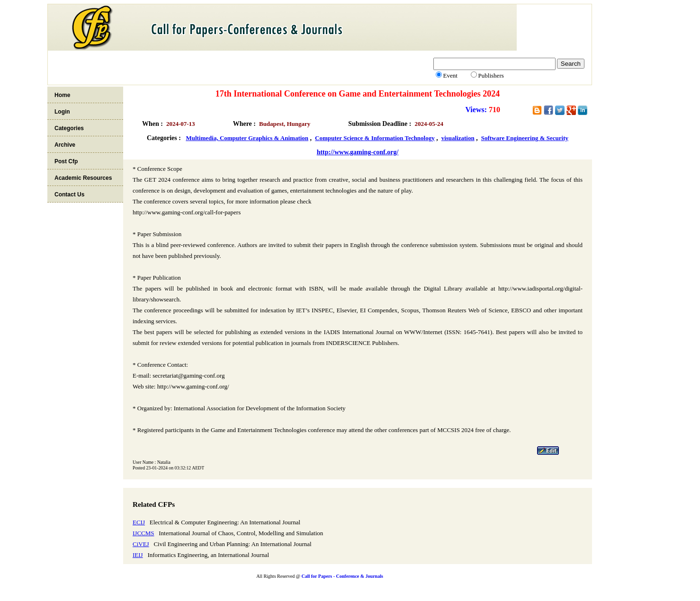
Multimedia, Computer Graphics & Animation (247, 138)
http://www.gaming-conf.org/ (358, 152)
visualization (458, 138)
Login (62, 112)
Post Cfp (66, 161)
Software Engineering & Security (525, 138)
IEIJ (138, 555)
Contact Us (69, 194)
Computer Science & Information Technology (375, 138)
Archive (65, 145)
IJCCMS (144, 533)
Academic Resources (83, 178)
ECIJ (139, 522)
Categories (69, 128)
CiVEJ (141, 544)
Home (62, 95)
